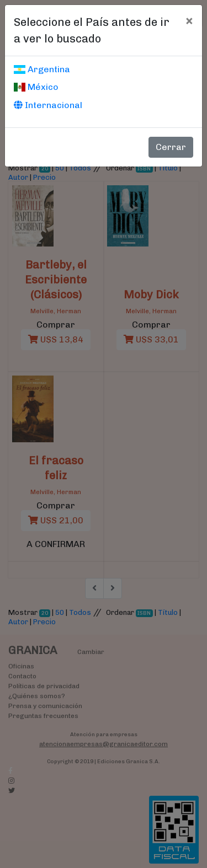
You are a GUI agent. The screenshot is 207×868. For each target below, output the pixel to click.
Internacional (48, 105)
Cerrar (171, 147)
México (36, 87)
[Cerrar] (189, 20)
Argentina (42, 69)
